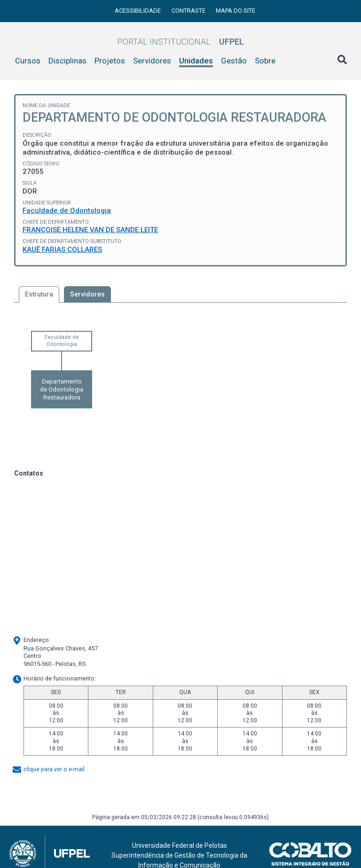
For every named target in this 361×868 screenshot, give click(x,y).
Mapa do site (235, 11)
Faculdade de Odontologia (67, 211)
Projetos (110, 61)
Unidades (196, 61)
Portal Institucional (180, 42)
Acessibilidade (138, 11)
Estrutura (39, 294)
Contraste (189, 11)
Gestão (234, 61)
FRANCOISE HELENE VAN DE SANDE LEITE (90, 230)
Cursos (28, 61)
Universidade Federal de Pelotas (180, 845)
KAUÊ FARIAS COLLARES (62, 250)
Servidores (152, 61)
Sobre (265, 61)
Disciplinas (67, 61)
